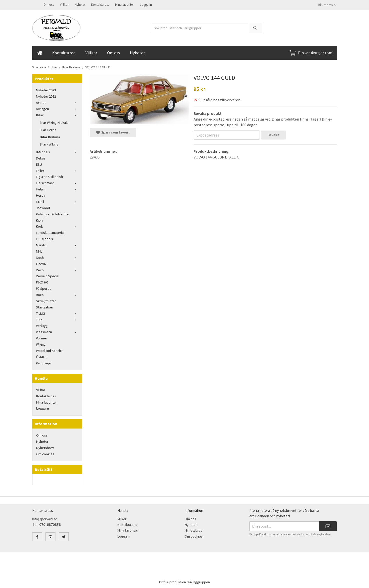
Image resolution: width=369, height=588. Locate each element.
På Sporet (43, 288)
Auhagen (57, 108)
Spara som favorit (113, 132)
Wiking (41, 344)
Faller (57, 170)
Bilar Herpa (48, 129)
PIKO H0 (42, 282)
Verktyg (42, 325)
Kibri (39, 220)
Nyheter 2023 (46, 90)
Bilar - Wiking (49, 144)
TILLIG (57, 313)
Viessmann (57, 331)
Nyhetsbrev (45, 447)
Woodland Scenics (50, 350)
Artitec (57, 102)
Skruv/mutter (46, 300)
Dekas (41, 158)
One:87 (41, 263)
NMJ (39, 251)
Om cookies (45, 453)
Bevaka (273, 134)
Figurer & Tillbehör (50, 176)
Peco (57, 270)
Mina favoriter (124, 4)
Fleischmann (57, 182)
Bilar (57, 115)
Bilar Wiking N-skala (54, 122)
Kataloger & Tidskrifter (53, 214)
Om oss (49, 4)
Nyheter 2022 (46, 96)
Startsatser (45, 307)
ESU (39, 164)
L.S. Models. (45, 238)
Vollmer (42, 338)
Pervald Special (48, 276)
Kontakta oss (100, 4)
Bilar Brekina (50, 137)
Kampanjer (44, 363)
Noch (57, 257)
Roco (57, 294)
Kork (57, 226)
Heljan (57, 189)
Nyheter (80, 4)
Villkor (64, 4)
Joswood (43, 207)
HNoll (57, 201)
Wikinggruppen (199, 582)
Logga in (146, 4)
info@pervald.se (45, 518)
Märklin (57, 245)
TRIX (57, 319)
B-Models (57, 151)
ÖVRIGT (41, 356)
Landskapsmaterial (50, 232)
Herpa (41, 195)
